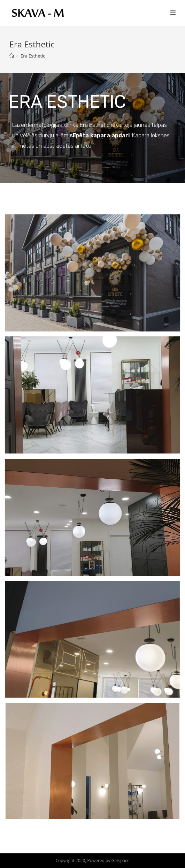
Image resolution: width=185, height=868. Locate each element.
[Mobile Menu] (173, 13)
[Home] (12, 56)
